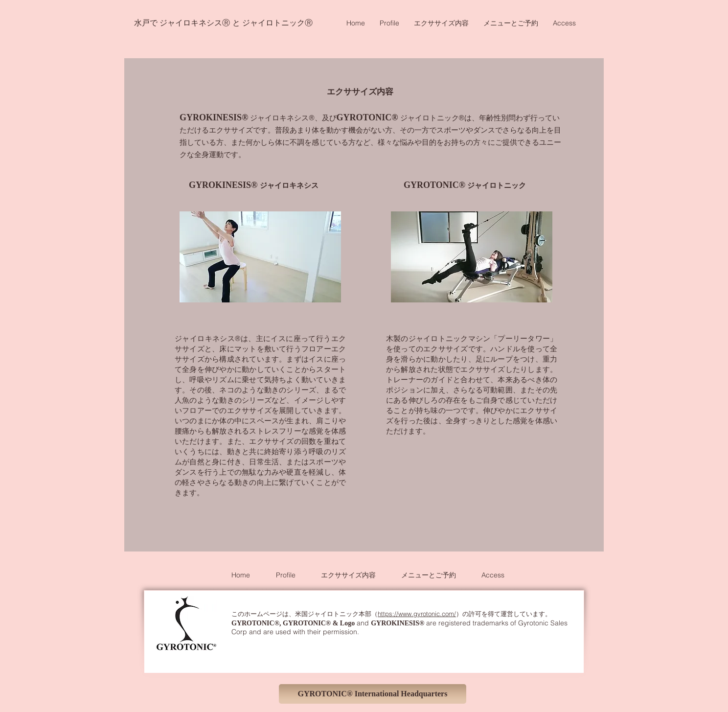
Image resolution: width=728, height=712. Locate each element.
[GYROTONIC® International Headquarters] (373, 694)
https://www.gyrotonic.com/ (417, 614)
